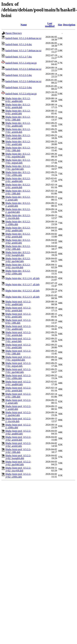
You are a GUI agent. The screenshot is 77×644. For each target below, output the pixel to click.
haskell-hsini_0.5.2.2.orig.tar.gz (21, 94)
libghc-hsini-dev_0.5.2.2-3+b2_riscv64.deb (18, 266)
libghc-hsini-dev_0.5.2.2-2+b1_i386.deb (18, 192)
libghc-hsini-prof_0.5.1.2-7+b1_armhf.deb (18, 346)
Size (60, 25)
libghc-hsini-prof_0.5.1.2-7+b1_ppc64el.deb (18, 371)
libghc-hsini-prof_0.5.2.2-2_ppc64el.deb (18, 414)
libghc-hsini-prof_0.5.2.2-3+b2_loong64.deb (18, 457)
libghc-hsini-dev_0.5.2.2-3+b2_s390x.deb (18, 272)
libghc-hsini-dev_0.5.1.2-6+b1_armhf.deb (18, 112)
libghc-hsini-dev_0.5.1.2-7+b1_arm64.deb (18, 131)
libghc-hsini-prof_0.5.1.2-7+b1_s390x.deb (18, 377)
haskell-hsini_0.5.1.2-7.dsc (19, 57)
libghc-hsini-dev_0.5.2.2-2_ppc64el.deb (18, 211)
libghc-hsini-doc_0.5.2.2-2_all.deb (22, 291)
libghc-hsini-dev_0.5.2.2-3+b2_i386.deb (18, 248)
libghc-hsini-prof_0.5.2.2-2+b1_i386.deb (18, 395)
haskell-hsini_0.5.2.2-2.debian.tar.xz (23, 69)
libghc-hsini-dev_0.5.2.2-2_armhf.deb (18, 204)
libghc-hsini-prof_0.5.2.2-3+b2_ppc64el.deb (18, 463)
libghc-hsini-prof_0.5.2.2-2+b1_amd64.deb (18, 383)
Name (24, 25)
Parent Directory (14, 33)
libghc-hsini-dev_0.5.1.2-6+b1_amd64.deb (18, 100)
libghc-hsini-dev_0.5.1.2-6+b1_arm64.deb (18, 106)
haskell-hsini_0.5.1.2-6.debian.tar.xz (23, 38)
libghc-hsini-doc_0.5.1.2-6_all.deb (22, 278)
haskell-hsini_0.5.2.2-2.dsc (19, 75)
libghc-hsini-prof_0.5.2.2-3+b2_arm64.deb (18, 438)
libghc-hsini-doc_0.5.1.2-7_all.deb (22, 285)
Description (69, 25)
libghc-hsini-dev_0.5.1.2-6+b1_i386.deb (18, 118)
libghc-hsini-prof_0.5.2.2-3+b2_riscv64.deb (18, 469)
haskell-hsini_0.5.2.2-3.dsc (19, 88)
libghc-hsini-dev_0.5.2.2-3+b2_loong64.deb (18, 254)
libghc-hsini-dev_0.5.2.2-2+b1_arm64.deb (18, 186)
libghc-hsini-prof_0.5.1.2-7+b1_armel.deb (18, 340)
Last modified (50, 25)
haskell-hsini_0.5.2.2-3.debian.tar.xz (23, 81)
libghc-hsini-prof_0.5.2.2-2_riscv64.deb (18, 420)
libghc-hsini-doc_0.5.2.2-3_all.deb (22, 297)
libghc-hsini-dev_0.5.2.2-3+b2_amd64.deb (18, 229)
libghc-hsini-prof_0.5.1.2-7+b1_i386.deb (18, 352)
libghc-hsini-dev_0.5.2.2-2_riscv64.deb (18, 217)
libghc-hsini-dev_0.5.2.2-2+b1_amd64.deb (18, 180)
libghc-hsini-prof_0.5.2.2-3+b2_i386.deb (18, 451)
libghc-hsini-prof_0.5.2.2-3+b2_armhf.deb (18, 445)
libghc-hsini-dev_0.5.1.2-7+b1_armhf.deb (18, 143)
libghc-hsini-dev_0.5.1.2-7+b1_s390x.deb (18, 174)
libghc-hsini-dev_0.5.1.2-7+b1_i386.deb (18, 149)
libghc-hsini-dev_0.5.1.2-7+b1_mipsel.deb (18, 161)
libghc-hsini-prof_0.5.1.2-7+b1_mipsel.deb (18, 365)
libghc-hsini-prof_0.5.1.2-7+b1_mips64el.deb (18, 358)
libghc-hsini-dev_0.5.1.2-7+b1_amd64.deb (18, 124)
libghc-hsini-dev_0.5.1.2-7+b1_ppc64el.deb (18, 168)
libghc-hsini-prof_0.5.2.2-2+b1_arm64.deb (18, 389)
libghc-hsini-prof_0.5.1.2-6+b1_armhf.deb (18, 315)
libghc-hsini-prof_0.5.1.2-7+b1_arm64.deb (18, 334)
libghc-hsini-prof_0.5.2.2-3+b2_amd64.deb (18, 432)
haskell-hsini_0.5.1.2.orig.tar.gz (21, 63)
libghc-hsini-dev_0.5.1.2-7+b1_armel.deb (18, 137)
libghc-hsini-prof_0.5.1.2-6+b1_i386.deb (18, 321)
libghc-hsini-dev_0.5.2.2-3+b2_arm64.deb (18, 235)
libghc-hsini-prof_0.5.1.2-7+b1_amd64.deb (18, 328)
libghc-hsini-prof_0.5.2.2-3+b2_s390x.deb (18, 475)
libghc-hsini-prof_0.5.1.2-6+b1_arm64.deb (18, 309)
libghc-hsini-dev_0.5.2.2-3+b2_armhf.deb (18, 241)
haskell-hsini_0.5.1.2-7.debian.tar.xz (23, 51)
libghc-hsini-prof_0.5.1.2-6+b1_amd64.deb (18, 303)
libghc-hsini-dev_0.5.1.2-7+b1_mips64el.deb (18, 155)
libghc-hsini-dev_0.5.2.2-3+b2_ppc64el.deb (18, 260)
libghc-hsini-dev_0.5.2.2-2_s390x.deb (18, 223)
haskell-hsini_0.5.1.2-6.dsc (19, 44)
